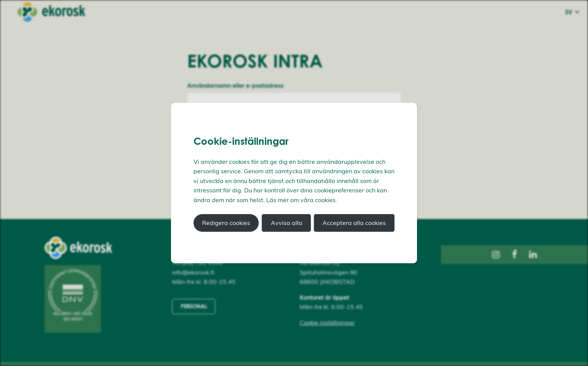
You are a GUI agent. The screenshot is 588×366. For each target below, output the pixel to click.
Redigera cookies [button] (226, 223)
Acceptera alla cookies (354, 223)
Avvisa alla (286, 223)
